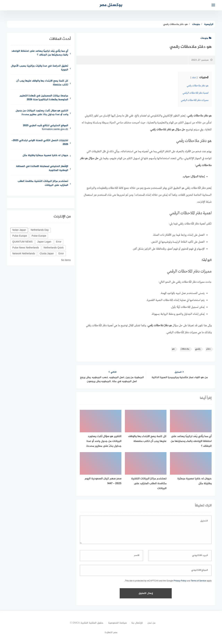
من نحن (151, 623)
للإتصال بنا (137, 623)
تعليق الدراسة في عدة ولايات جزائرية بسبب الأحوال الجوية (40, 68)
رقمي (198, 349)
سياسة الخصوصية (117, 623)
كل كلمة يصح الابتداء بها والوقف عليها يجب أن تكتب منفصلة (42, 83)
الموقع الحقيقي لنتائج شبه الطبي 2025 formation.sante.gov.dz (46, 128)
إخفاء (194, 78)
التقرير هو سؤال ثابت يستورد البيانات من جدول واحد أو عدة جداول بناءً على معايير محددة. (42, 113)
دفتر (208, 349)
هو (173, 349)
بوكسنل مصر (111, 5)
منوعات (206, 38)
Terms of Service (199, 581)
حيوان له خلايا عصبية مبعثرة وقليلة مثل (45, 156)
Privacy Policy (180, 581)
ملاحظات (185, 349)
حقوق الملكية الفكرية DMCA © (87, 623)
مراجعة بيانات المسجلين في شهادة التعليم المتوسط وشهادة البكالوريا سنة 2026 (44, 98)
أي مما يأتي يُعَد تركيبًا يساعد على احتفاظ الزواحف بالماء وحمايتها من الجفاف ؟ (40, 53)
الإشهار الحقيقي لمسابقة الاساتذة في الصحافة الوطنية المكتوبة (42, 168)
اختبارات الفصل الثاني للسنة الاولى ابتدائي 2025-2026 (40, 143)
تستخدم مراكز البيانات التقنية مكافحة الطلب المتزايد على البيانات (43, 183)
